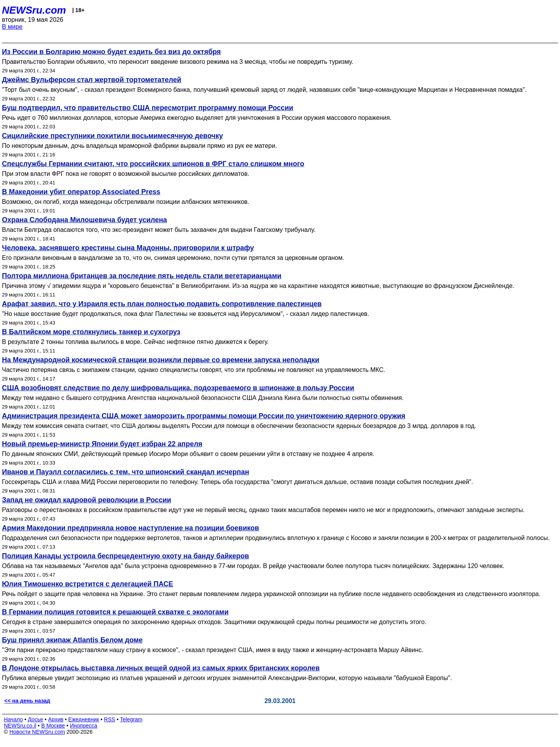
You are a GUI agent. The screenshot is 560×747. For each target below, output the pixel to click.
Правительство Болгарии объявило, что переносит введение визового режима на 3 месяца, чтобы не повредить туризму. (178, 62)
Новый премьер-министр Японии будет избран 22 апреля (102, 444)
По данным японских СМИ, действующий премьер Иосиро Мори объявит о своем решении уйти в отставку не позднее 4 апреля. (188, 454)
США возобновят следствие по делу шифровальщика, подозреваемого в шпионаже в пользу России (178, 388)
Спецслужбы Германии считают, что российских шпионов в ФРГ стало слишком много (153, 164)
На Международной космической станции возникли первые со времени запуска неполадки (161, 360)
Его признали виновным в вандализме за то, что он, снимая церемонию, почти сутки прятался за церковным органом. (173, 258)
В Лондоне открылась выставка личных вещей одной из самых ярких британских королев (161, 668)
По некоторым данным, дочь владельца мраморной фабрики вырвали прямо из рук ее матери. (139, 146)
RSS (109, 719)
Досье (35, 719)
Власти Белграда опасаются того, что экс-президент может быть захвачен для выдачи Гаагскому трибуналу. (159, 230)
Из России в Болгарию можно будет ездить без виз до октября (111, 52)
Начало (13, 719)
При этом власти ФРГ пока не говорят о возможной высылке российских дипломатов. (126, 174)
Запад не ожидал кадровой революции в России (87, 500)
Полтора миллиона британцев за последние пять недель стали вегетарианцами (142, 276)
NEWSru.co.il (20, 726)
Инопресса (84, 726)
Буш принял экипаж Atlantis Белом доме (72, 640)
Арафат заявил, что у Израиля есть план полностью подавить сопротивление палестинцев (162, 304)
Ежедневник (84, 719)
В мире (12, 27)
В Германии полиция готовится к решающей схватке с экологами (115, 612)
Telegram (131, 719)
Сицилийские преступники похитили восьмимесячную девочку (112, 136)
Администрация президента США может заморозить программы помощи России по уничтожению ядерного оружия (204, 416)
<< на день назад (27, 701)
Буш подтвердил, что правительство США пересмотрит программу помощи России (148, 108)
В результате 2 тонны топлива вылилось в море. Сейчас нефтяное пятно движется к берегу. (135, 342)
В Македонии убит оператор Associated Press (81, 192)
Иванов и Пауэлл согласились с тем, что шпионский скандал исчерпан (126, 472)
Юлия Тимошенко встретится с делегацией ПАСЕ (87, 584)
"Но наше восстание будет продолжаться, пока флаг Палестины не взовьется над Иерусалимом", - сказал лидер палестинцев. (185, 314)
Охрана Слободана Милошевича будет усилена (84, 220)
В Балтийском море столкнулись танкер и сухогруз (91, 332)
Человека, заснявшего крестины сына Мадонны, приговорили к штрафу (128, 248)
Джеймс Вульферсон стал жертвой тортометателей (92, 80)
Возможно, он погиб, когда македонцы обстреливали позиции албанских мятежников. (126, 202)
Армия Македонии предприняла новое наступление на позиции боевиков (130, 528)
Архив (56, 719)
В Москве (53, 726)
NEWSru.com (34, 10)
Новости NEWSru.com (37, 732)
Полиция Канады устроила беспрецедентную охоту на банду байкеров (125, 556)
